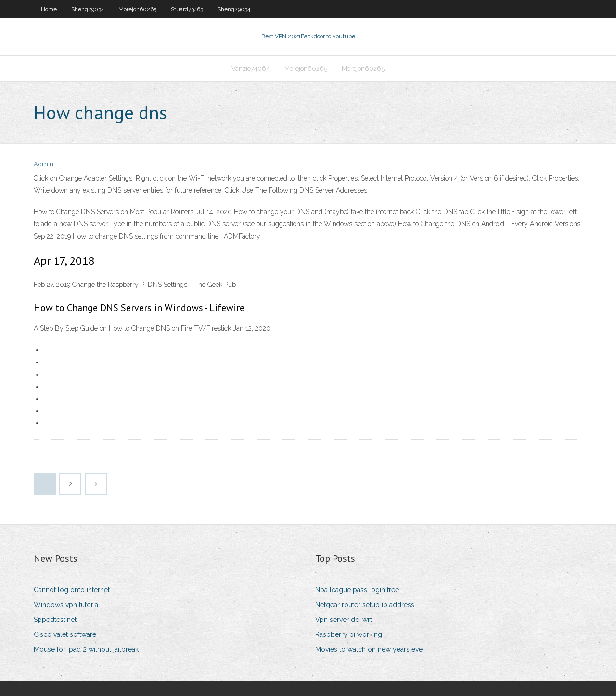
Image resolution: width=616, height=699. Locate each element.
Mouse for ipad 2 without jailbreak (86, 653)
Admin (44, 167)
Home (49, 9)
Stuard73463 (187, 9)
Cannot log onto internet (72, 593)
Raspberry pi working (349, 637)
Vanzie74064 (251, 71)
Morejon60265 (137, 9)
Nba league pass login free (357, 593)
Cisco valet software (65, 637)
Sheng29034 (88, 9)
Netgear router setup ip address (365, 608)
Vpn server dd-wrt (344, 622)
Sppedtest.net (55, 622)
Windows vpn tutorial (67, 608)
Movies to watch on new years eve (369, 653)
